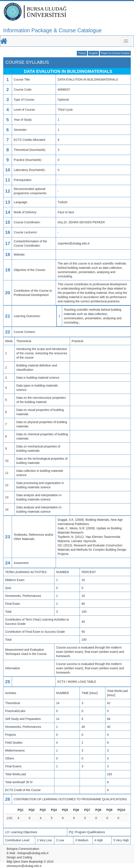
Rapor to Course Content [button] (115, 53)
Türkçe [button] (82, 53)
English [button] (93, 53)
